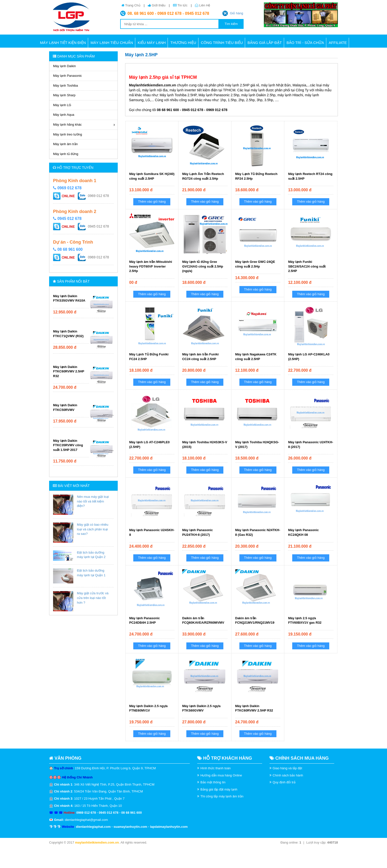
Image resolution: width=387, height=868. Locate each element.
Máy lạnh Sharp (64, 95)
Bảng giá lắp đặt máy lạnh (219, 789)
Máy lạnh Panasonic (68, 76)
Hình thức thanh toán (215, 768)
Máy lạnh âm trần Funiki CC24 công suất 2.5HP (200, 357)
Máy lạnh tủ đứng (66, 154)
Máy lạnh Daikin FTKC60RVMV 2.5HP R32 (69, 371)
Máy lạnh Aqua (64, 115)
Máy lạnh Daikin (64, 66)
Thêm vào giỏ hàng (152, 202)
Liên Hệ (203, 5)
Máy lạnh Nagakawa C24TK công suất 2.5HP (256, 357)
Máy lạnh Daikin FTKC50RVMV (65, 407)
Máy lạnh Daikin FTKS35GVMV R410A (69, 298)
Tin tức (181, 5)
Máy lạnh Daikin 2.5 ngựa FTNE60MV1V (148, 708)
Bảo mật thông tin (213, 782)
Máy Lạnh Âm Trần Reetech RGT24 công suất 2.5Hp (203, 176)
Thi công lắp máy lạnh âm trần (222, 796)
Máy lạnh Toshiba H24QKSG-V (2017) (257, 444)
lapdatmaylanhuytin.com (169, 827)
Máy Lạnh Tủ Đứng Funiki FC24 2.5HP (149, 357)
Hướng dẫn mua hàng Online (221, 775)
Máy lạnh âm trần (65, 144)
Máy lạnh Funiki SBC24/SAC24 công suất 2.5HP (307, 266)
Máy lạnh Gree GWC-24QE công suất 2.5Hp (255, 264)
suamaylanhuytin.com (130, 827)
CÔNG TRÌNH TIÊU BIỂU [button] (222, 43)
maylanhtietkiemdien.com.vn (97, 842)
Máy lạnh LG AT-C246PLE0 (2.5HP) (150, 444)
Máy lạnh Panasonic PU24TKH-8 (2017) (197, 532)
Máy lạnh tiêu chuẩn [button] (112, 43)
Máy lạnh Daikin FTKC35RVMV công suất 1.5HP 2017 (68, 445)
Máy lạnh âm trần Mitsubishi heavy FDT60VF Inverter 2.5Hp (151, 266)
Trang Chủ (131, 5)
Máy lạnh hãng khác (67, 125)
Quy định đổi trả (284, 782)
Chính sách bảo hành (288, 775)
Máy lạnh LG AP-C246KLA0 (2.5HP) (309, 357)
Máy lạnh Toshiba (66, 86)
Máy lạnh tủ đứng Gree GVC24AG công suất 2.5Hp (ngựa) (203, 266)
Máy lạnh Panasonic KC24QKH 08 (303, 532)
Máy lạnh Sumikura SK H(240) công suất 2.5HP (152, 176)
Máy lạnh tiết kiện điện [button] (63, 43)
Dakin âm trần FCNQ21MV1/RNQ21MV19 (255, 620)
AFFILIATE (338, 43)
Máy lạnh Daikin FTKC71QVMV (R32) (68, 334)
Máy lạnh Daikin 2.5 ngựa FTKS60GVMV (201, 708)
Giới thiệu (157, 5)
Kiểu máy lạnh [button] (152, 43)
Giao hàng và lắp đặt (288, 768)
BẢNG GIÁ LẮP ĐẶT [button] (265, 43)
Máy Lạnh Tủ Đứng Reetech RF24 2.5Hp (256, 176)
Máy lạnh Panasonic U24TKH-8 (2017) (311, 444)
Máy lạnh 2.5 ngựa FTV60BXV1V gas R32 (305, 620)
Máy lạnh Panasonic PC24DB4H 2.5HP (145, 620)
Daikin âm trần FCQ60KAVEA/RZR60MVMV (203, 620)
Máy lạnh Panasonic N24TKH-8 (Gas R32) (258, 532)
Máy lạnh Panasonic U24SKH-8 (152, 532)
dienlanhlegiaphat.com (93, 827)
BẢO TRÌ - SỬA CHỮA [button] (305, 43)
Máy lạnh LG (62, 105)
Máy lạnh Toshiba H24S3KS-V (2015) (205, 444)
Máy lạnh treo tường (68, 134)
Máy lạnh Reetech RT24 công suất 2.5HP (310, 176)
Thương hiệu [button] (183, 43)
